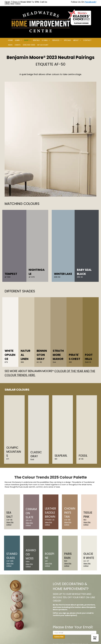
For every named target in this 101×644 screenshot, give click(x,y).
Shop (27, 40)
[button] (95, 638)
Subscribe (59, 637)
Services (57, 40)
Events (18, 45)
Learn (18, 40)
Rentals (36, 40)
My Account (43, 45)
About (77, 40)
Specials (67, 40)
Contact (87, 40)
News (10, 45)
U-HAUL (46, 40)
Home (10, 40)
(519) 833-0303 (29, 45)
